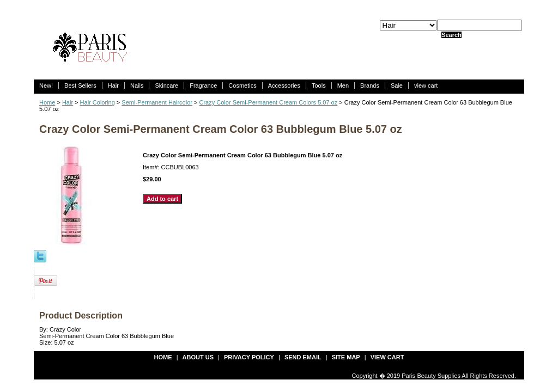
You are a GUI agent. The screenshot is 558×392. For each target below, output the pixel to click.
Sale (397, 85)
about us (198, 357)
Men (343, 85)
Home (47, 102)
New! (46, 85)
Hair (113, 85)
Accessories (284, 85)
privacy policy (249, 357)
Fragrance (203, 85)
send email (303, 357)
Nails (137, 85)
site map (346, 357)
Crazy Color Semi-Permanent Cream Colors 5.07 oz (269, 102)
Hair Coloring (98, 102)
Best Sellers (80, 85)
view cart (426, 85)
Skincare (166, 85)
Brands (370, 85)
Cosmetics (242, 85)
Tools (319, 85)
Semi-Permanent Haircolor (157, 102)
